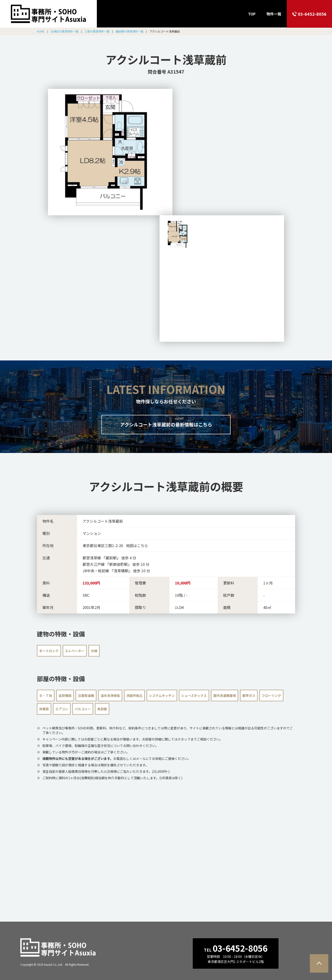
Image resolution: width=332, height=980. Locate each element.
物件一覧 (274, 14)
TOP (252, 14)
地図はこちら (137, 545)
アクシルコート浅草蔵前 (166, 59)
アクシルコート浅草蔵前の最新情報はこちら (166, 424)
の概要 (166, 486)
